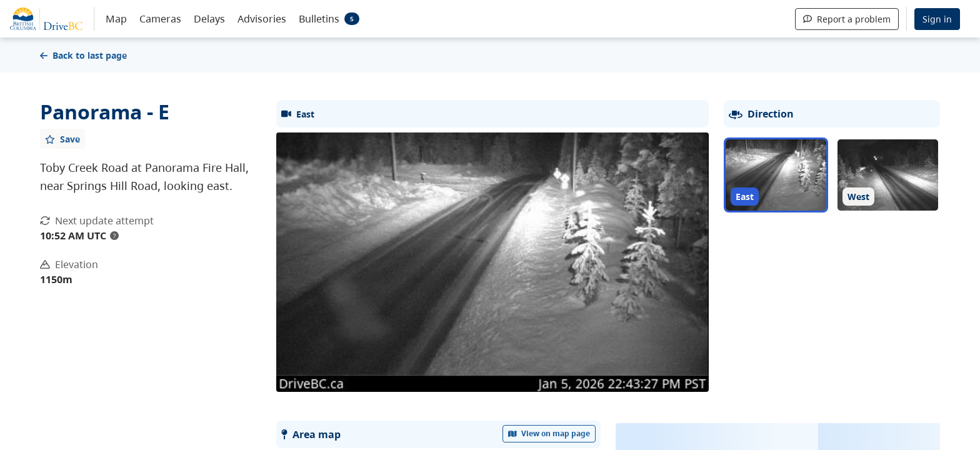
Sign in (937, 19)
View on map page (549, 433)
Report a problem (847, 19)
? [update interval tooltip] (114, 236)
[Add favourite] (62, 139)
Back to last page (83, 55)
